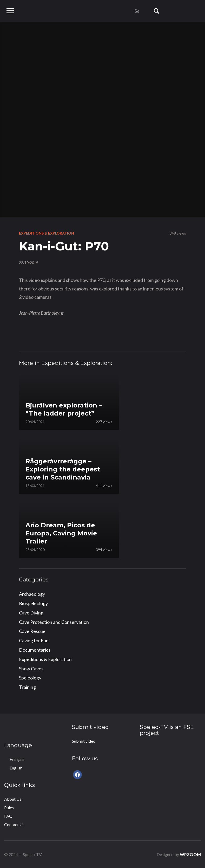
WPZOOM (190, 854)
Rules (9, 808)
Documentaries (35, 650)
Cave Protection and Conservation (54, 622)
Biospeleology (33, 603)
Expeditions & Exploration (47, 233)
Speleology (30, 678)
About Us (13, 799)
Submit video (84, 741)
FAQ (8, 816)
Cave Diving (31, 613)
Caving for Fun (34, 640)
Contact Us (14, 824)
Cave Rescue (32, 631)
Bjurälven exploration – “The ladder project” (64, 409)
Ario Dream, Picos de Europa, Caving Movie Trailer (61, 533)
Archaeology (32, 594)
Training (27, 687)
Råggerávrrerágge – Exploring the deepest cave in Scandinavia (63, 469)
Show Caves (31, 669)
